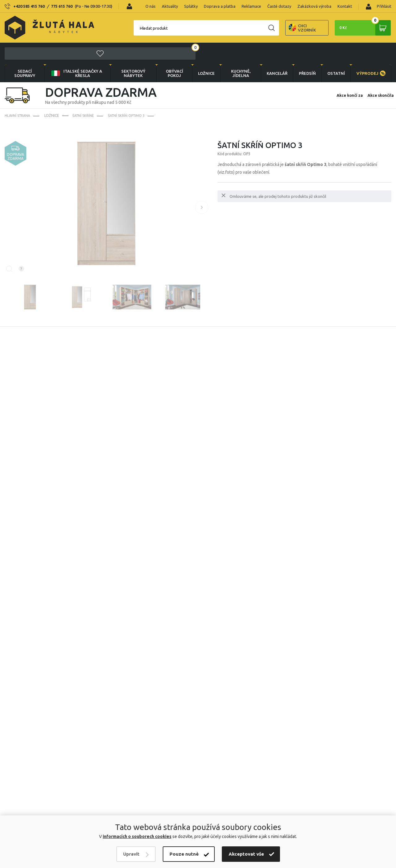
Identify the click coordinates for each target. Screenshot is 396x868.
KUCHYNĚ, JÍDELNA (236, 52)
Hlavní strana (19, 94)
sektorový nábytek (129, 52)
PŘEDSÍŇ (304, 52)
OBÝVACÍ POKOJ (170, 52)
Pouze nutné (184, 854)
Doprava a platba (220, 6)
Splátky (191, 6)
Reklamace (251, 6)
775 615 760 (62, 6)
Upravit (131, 854)
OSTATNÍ (334, 52)
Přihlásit (379, 7)
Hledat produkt (121, 28)
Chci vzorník (269, 28)
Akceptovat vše (246, 854)
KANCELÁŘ (273, 52)
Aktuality (170, 6)
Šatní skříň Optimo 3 (131, 94)
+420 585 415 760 (29, 6)
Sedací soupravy (24, 52)
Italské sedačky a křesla (75, 52)
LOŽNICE (202, 52)
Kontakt (345, 6)
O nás (151, 6)
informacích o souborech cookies (137, 836)
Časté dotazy (279, 6)
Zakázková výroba (314, 6)
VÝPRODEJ (370, 52)
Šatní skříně (86, 94)
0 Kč (360, 28)
